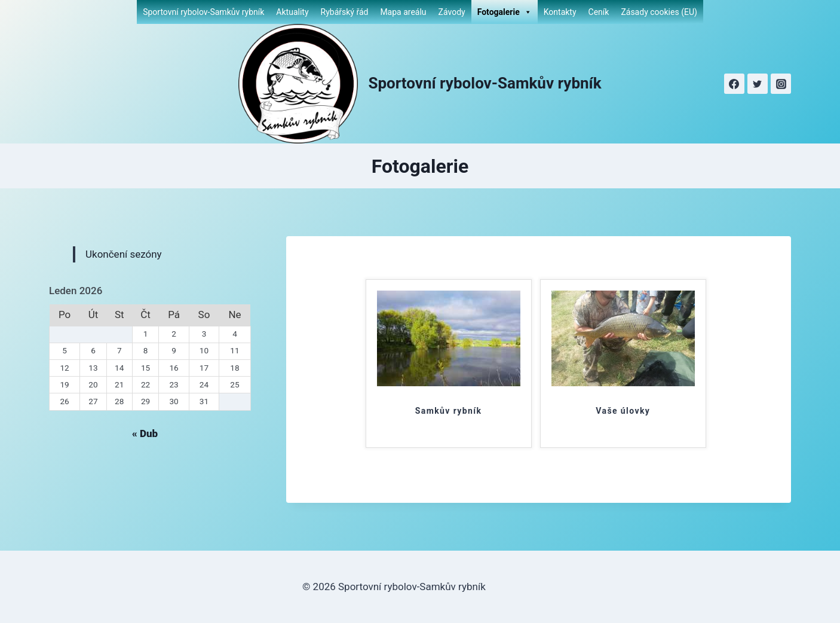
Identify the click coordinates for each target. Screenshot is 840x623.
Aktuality (292, 12)
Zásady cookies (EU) (659, 12)
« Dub (145, 433)
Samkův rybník (449, 411)
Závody (452, 12)
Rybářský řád (345, 12)
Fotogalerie (505, 12)
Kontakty (560, 12)
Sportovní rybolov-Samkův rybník (203, 12)
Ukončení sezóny (124, 254)
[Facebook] (734, 84)
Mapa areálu (403, 12)
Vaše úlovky (623, 411)
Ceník (599, 12)
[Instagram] (781, 84)
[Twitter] (758, 84)
